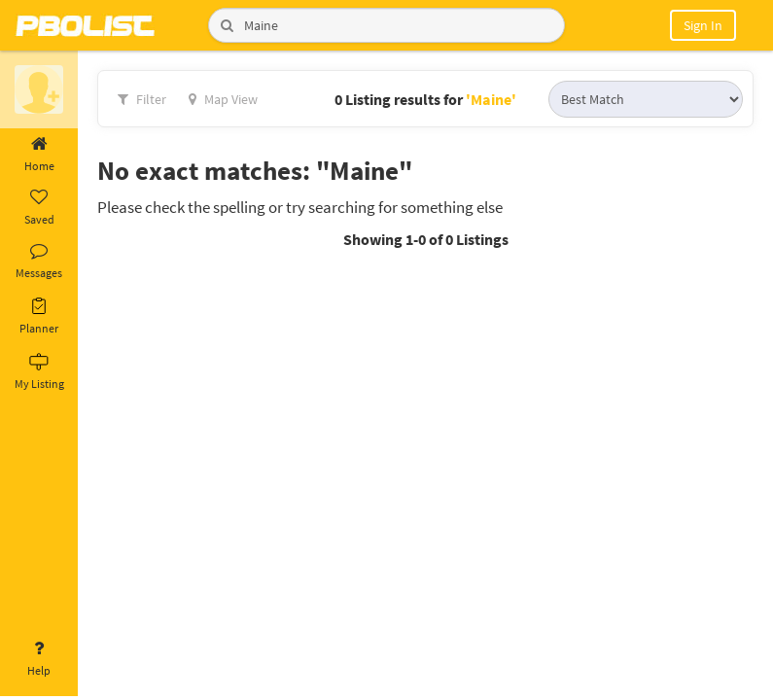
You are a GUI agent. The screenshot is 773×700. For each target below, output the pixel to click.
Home (39, 155)
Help (39, 659)
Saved (39, 208)
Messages (39, 262)
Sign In (703, 25)
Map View (223, 99)
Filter (142, 99)
